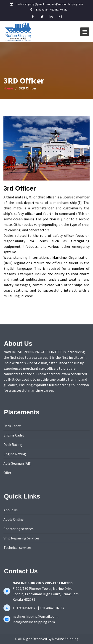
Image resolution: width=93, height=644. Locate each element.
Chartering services (19, 529)
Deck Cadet (12, 426)
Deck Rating (13, 445)
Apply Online (14, 519)
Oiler (8, 472)
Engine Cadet (14, 435)
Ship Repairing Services (22, 538)
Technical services (18, 547)
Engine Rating (15, 454)
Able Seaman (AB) (18, 463)
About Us (11, 510)
